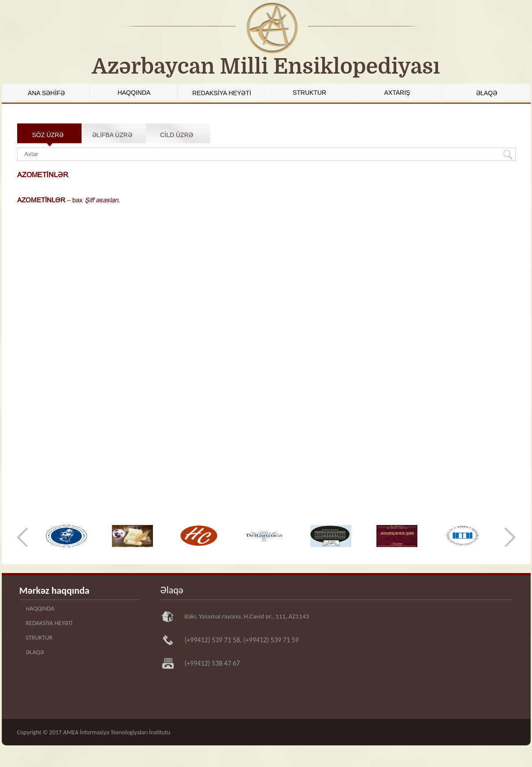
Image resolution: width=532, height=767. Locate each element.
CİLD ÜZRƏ (177, 135)
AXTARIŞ (397, 93)
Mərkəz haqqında (54, 590)
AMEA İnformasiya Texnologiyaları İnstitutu (117, 732)
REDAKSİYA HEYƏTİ (221, 93)
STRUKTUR (309, 93)
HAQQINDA (134, 93)
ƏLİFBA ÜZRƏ (112, 135)
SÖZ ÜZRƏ (48, 135)
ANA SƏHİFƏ (46, 93)
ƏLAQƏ (487, 93)
